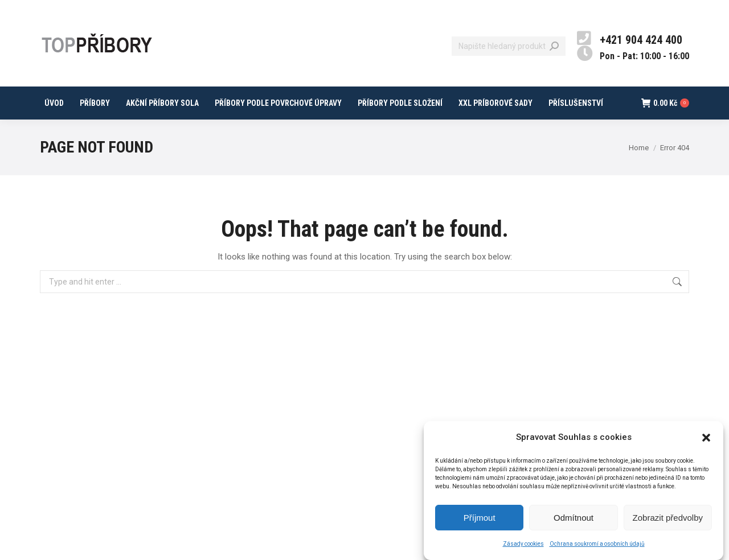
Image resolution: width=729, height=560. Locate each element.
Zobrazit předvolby (668, 518)
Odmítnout (574, 518)
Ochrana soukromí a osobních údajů (597, 544)
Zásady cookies (523, 544)
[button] (706, 438)
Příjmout (480, 518)
